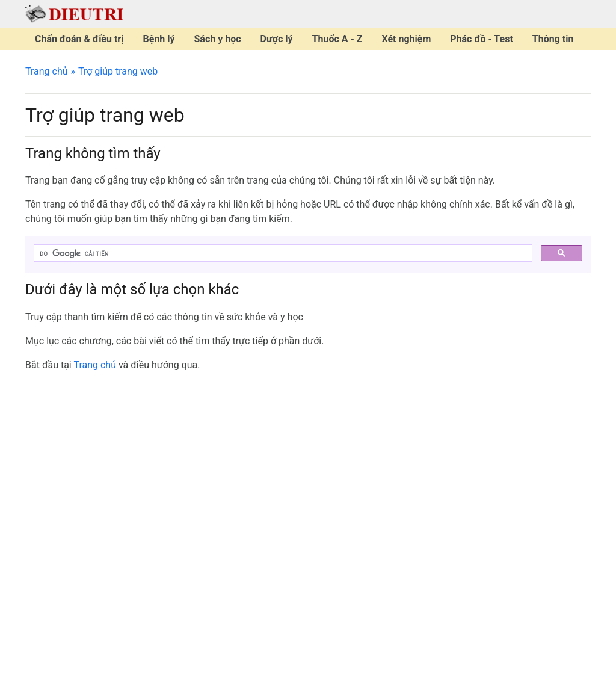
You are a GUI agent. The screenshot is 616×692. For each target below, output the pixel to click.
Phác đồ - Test (482, 39)
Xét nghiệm (406, 39)
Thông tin (553, 39)
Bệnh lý (159, 39)
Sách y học (218, 39)
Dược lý (277, 39)
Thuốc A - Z (337, 39)
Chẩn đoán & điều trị (79, 39)
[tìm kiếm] (282, 253)
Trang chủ (47, 71)
